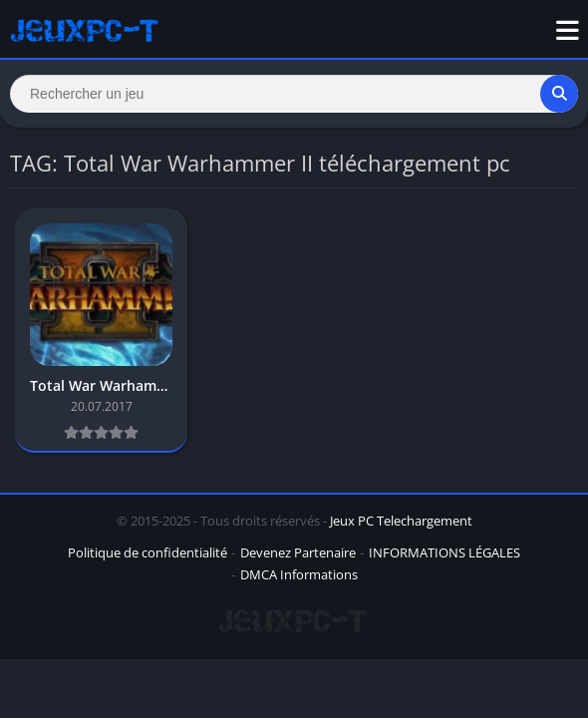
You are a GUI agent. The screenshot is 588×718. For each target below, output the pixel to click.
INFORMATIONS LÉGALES (444, 552)
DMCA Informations (299, 574)
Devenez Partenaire (298, 552)
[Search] (294, 94)
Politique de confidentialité (147, 552)
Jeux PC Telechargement (401, 521)
